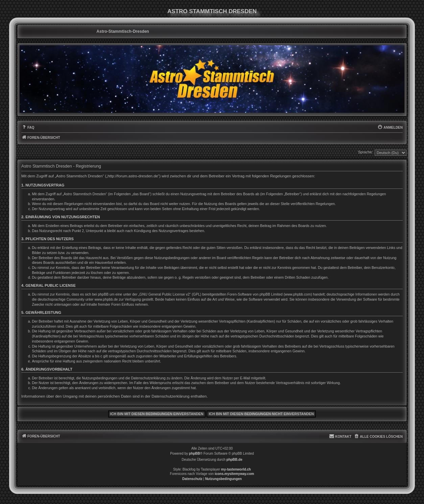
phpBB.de (234, 460)
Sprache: (366, 152)
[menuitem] (28, 128)
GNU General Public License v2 (165, 294)
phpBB (195, 453)
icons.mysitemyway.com (234, 474)
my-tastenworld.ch (236, 469)
